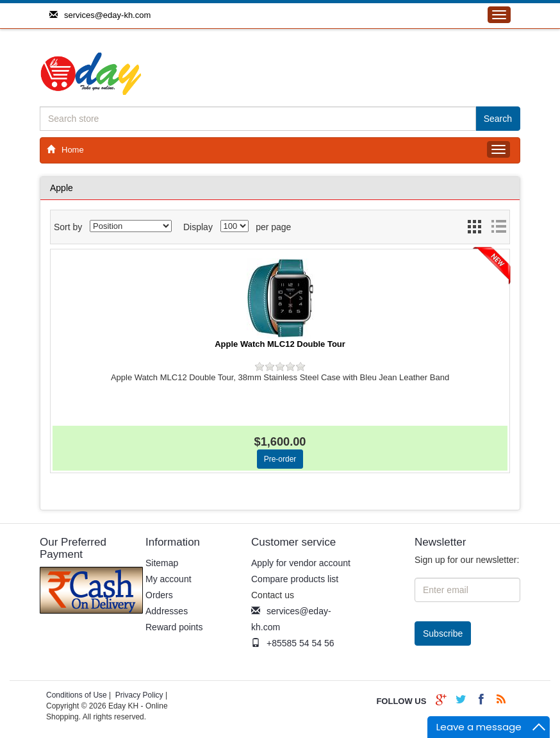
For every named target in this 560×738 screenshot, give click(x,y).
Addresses (167, 611)
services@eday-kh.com (100, 15)
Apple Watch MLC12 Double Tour (280, 344)
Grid (475, 230)
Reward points (174, 627)
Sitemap (162, 563)
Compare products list (295, 579)
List (498, 230)
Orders (159, 595)
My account (169, 579)
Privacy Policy (139, 695)
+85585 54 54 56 (293, 643)
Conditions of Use (77, 695)
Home (65, 150)
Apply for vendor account (301, 563)
